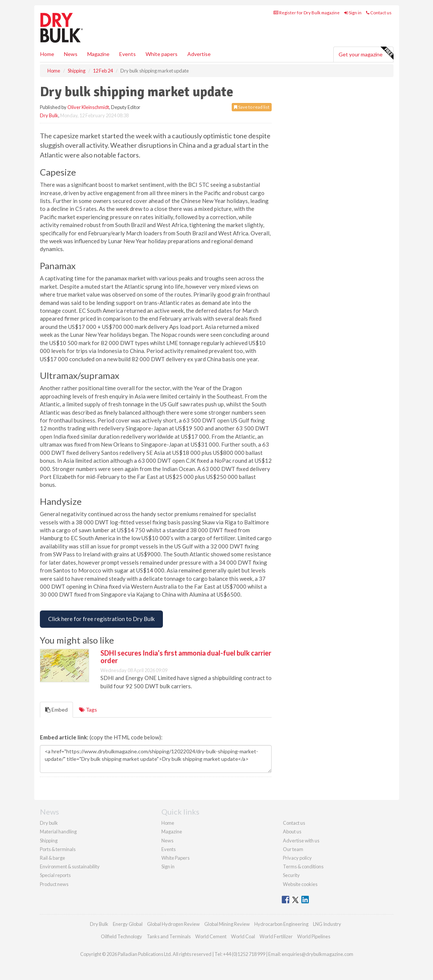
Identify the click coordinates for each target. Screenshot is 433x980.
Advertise (199, 54)
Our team (293, 849)
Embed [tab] (56, 710)
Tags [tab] (88, 710)
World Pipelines (314, 936)
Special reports (55, 875)
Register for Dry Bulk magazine (307, 13)
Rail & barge (52, 858)
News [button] (71, 54)
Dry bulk (49, 823)
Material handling (58, 832)
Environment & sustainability (70, 866)
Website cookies (300, 884)
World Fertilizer (276, 936)
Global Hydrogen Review (173, 924)
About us (292, 832)
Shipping (49, 841)
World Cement (211, 936)
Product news (54, 884)
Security (291, 875)
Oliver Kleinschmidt (88, 107)
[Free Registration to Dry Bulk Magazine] (101, 619)
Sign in (353, 13)
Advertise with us (301, 841)
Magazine (98, 54)
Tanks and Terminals (169, 936)
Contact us (379, 13)
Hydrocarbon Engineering (281, 924)
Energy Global (128, 924)
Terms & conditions (303, 866)
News (167, 841)
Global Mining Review (227, 924)
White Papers (175, 858)
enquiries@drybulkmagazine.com (318, 954)
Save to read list (252, 107)
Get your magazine (366, 53)
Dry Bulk (49, 115)
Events (128, 54)
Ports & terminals (58, 849)
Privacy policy (297, 858)
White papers (162, 54)
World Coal (243, 936)
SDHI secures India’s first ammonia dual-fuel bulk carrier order (186, 657)
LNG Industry (327, 924)
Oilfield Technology (122, 936)
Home (47, 54)
